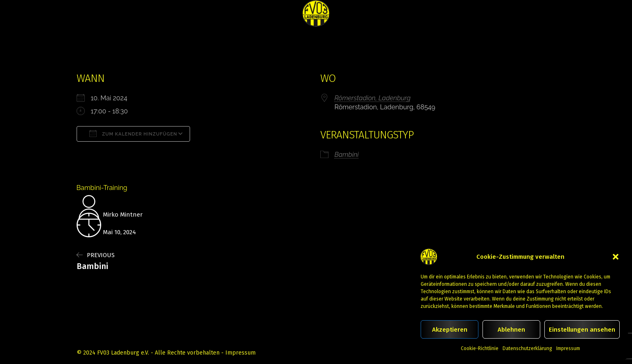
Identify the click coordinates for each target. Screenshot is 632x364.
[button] (616, 257)
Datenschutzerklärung (527, 348)
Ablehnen (511, 330)
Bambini (347, 155)
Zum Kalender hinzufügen (133, 133)
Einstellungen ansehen (582, 330)
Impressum (568, 348)
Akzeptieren (450, 330)
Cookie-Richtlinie (480, 348)
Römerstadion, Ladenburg (373, 98)
